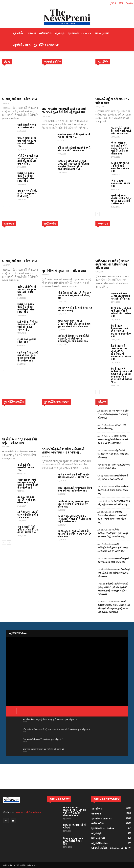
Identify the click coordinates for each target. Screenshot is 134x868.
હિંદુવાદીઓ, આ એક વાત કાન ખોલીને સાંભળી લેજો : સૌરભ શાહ (121, 312)
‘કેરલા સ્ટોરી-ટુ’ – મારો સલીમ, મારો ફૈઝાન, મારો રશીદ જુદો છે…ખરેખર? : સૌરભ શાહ (120, 148)
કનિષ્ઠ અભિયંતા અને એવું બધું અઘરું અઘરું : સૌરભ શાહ (113, 490)
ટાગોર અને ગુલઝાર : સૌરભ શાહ (27, 341)
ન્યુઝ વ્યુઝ (60, 33)
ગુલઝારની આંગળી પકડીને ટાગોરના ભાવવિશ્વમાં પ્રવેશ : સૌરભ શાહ (26, 177)
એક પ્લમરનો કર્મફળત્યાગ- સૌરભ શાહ (121, 183)
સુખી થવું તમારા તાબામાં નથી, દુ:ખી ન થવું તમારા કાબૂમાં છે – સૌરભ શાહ (121, 199)
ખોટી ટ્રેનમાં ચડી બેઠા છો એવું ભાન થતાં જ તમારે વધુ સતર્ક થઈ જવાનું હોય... (28, 160)
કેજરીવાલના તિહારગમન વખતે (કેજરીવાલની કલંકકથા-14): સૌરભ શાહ (121, 331)
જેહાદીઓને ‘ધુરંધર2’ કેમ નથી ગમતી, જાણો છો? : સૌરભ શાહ (121, 131)
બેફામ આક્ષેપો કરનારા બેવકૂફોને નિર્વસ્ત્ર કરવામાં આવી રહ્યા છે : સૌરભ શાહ (112, 439)
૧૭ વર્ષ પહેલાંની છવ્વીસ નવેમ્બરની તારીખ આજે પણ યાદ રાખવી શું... (63, 451)
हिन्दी (121, 3)
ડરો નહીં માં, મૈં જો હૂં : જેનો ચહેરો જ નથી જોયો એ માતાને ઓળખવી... (28, 326)
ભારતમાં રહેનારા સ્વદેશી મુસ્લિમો (75, 826)
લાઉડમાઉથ (45, 33)
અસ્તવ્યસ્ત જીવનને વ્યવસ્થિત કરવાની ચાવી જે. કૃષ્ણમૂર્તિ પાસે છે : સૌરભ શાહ (28, 484)
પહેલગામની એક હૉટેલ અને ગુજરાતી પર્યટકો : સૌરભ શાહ (121, 296)
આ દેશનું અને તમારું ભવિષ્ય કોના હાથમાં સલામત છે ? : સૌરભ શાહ (74, 476)
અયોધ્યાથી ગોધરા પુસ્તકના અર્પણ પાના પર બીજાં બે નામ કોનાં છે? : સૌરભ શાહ (74, 504)
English (129, 3)
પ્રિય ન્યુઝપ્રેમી (101, 33)
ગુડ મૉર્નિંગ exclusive (46, 45)
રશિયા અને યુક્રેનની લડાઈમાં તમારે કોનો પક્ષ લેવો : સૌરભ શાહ (74, 149)
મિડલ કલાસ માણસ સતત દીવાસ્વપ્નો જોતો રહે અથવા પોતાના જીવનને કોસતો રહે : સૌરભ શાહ (74, 324)
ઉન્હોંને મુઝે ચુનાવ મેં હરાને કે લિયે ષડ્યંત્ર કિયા (73, 841)
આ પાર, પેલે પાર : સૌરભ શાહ (19, 99)
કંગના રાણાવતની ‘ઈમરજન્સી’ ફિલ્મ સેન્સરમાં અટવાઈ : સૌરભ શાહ (75, 489)
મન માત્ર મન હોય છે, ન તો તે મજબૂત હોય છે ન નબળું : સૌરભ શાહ (113, 414)
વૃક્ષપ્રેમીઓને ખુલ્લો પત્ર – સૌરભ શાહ (27, 126)
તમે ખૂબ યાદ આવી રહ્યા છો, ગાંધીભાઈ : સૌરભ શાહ (27, 500)
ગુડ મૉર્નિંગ (18, 33)
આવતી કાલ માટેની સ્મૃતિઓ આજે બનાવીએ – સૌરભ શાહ (120, 167)
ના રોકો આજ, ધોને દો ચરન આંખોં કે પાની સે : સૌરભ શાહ (28, 515)
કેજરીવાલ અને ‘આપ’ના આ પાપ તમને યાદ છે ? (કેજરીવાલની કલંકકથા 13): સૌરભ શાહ (121, 352)
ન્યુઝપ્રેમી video (22, 45)
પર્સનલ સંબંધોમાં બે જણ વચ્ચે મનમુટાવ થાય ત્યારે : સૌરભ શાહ (27, 142)
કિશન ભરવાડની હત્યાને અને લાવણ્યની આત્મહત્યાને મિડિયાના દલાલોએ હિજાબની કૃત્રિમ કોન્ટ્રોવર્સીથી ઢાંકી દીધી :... (74, 165)
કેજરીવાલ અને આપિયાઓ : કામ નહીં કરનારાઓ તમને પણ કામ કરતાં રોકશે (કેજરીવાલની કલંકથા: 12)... (122, 375)
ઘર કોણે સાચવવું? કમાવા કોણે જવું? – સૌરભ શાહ (19, 441)
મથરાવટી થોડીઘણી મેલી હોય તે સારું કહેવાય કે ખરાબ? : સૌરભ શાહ (114, 573)
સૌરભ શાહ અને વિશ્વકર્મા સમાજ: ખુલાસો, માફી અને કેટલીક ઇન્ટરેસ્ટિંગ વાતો (75, 811)
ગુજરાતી (113, 3)
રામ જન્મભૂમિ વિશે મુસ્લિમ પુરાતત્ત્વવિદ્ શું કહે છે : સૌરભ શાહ (28, 530)
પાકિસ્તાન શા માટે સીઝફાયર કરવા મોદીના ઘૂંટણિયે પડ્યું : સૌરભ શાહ (112, 264)
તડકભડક (31, 33)
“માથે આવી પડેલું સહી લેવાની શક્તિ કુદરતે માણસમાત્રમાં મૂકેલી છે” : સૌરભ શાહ (28, 357)
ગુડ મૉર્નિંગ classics (80, 33)
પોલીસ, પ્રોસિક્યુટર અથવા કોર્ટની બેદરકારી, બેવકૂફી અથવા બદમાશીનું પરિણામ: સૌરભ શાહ (73, 339)
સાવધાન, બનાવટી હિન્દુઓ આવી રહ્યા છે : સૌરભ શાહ (74, 136)
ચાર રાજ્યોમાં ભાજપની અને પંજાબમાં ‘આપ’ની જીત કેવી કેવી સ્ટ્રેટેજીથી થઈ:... (65, 111)
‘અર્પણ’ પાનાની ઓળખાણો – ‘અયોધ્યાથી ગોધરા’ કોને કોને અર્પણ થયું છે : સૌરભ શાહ (74, 519)
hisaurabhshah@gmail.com (28, 812)
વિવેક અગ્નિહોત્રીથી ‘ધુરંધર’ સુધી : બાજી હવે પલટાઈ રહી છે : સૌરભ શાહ (112, 533)
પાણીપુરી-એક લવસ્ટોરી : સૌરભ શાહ (26, 467)
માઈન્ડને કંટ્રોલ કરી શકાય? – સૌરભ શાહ (112, 101)
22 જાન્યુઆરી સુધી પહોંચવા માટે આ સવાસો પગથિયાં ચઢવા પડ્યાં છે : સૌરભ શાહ (75, 534)
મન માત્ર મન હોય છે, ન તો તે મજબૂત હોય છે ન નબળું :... (27, 193)
